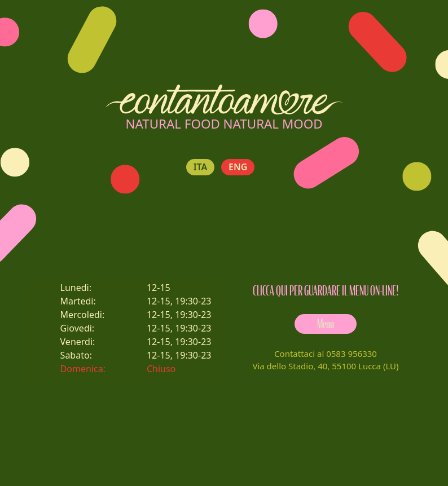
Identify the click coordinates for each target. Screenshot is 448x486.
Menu (326, 324)
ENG (238, 167)
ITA (201, 167)
